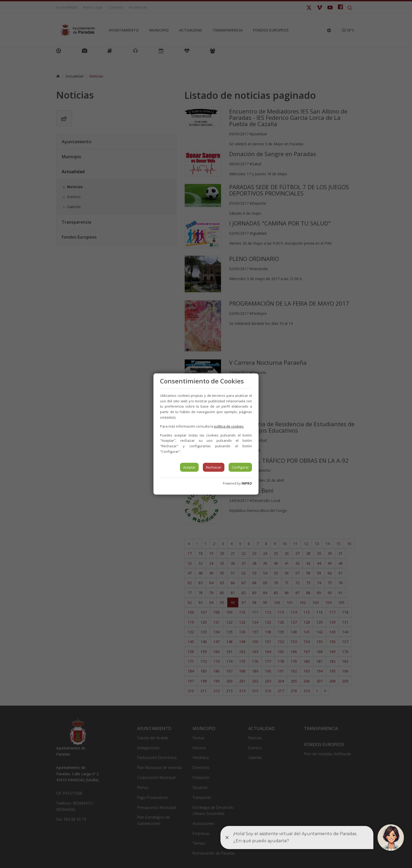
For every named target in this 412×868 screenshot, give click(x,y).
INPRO (247, 483)
